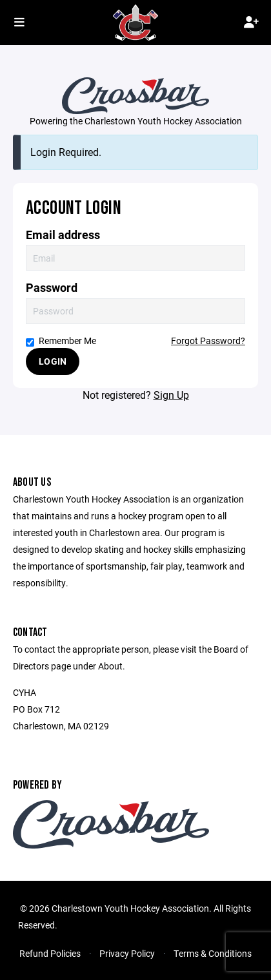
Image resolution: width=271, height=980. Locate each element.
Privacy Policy (127, 953)
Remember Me (61, 341)
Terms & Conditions (213, 953)
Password (52, 288)
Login (53, 361)
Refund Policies (50, 953)
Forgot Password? (208, 341)
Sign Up (171, 395)
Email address (63, 235)
